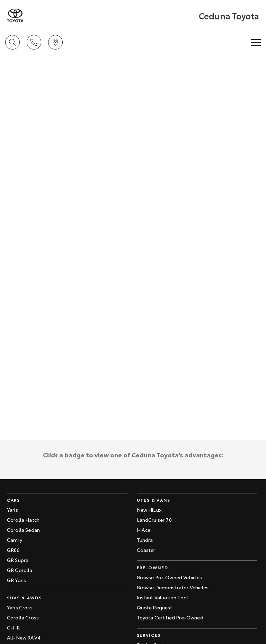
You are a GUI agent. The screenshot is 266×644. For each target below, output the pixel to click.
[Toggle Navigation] (256, 42)
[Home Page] (15, 16)
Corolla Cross (23, 617)
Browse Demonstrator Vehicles (173, 587)
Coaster (146, 550)
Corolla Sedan (23, 530)
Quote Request (155, 607)
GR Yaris (16, 580)
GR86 (14, 550)
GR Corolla (20, 570)
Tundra (145, 540)
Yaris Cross (20, 607)
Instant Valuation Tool (163, 597)
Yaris (12, 510)
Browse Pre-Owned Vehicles (170, 577)
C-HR (14, 627)
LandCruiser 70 (154, 520)
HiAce (144, 530)
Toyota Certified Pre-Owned (170, 617)
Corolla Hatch (23, 520)
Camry (15, 540)
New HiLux (149, 510)
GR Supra (18, 560)
